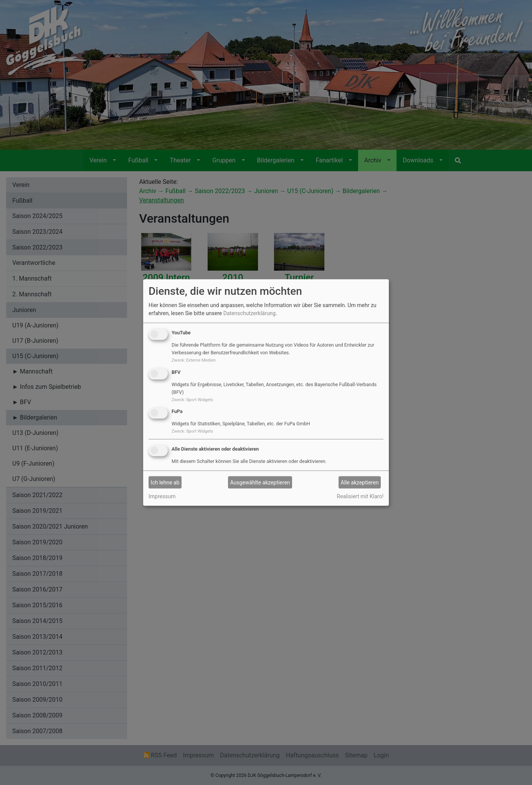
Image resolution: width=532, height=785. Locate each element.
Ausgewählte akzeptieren (260, 482)
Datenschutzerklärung (249, 313)
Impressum (162, 496)
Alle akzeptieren (360, 482)
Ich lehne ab (165, 482)
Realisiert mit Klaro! (360, 496)
